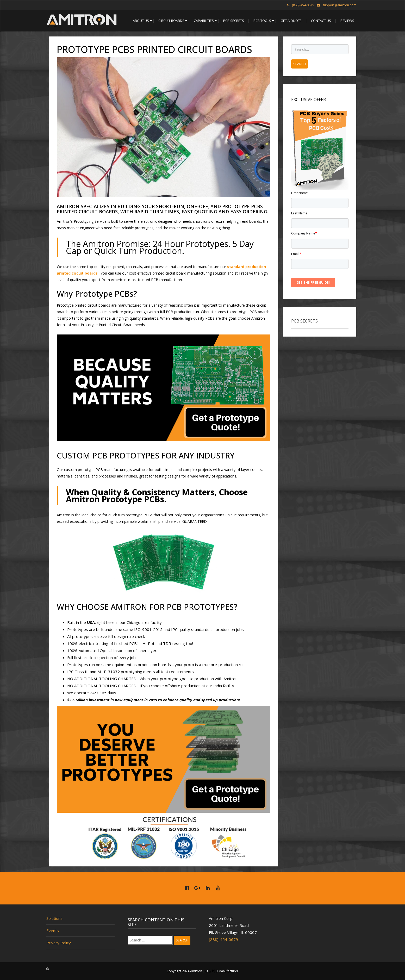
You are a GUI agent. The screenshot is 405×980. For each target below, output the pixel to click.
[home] (82, 21)
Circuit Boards (171, 21)
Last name (299, 213)
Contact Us (321, 21)
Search (182, 940)
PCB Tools (262, 21)
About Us (141, 21)
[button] (141, 21)
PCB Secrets (234, 21)
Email (296, 254)
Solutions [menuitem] (54, 918)
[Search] (150, 940)
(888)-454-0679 (223, 939)
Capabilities (204, 21)
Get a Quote (291, 21)
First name (300, 193)
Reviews (347, 21)
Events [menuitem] (53, 931)
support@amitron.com (339, 5)
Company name (304, 233)
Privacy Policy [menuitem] (59, 943)
